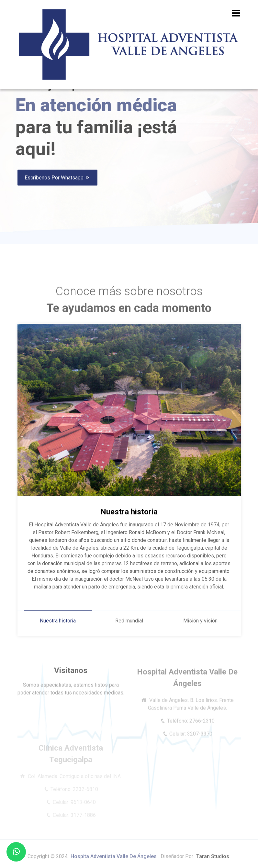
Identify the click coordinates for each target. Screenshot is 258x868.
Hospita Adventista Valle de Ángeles (114, 859)
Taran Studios (213, 859)
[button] (236, 14)
